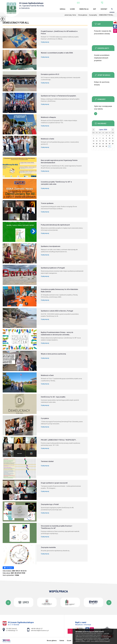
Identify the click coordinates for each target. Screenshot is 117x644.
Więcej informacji (96, 38)
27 (97, 146)
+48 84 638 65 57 (108, 3)
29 (103, 146)
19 (94, 144)
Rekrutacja (84, 9)
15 (103, 141)
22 (103, 144)
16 (106, 141)
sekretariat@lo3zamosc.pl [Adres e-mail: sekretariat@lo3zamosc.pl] (40, 631)
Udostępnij (8, 568)
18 (113, 141)
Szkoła (63, 9)
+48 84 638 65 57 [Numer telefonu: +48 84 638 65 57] (37, 629)
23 (106, 144)
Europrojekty (92, 15)
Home (74, 15)
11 (113, 138)
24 (110, 144)
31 (110, 146)
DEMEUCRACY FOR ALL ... (106, 15)
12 (94, 141)
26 (94, 146)
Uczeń (72, 9)
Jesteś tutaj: (68, 15)
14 (100, 141)
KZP (95, 9)
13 (97, 141)
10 (110, 138)
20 (97, 144)
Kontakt (104, 9)
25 (113, 144)
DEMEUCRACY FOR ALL (16, 23)
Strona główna (55, 9)
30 (106, 146)
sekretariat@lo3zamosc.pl (87, 3)
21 (100, 144)
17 (110, 141)
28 (100, 146)
